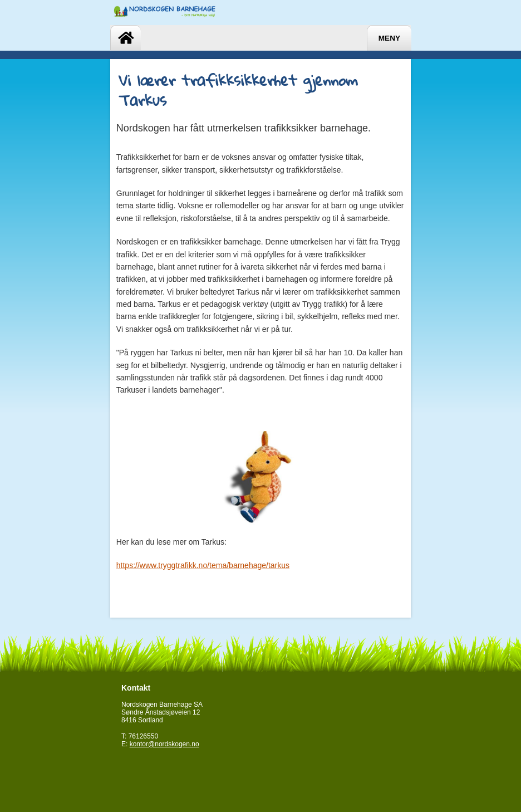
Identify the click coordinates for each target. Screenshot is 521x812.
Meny (389, 38)
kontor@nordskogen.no (164, 744)
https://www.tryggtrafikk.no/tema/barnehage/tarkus (203, 565)
